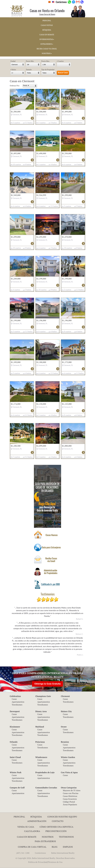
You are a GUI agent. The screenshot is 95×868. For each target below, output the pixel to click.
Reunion (65, 742)
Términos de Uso (55, 862)
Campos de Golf (17, 788)
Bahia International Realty (63, 853)
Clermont (65, 696)
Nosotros (48, 837)
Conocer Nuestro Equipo (62, 817)
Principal (19, 817)
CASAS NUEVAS (47, 25)
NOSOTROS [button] (47, 53)
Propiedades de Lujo (45, 772)
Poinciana (40, 742)
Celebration (15, 696)
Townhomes (17, 705)
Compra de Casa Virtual (32, 847)
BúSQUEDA (47, 30)
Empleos (68, 847)
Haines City (66, 711)
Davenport (15, 711)
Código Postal (69, 802)
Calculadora (32, 831)
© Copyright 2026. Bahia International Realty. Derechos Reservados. (45, 858)
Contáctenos (40, 853)
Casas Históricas (70, 796)
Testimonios (66, 837)
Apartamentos (18, 702)
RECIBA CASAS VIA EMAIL (47, 49)
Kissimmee (15, 727)
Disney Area (41, 711)
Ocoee (64, 727)
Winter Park (16, 772)
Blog (55, 847)
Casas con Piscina (71, 793)
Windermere (41, 757)
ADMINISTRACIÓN (37, 821)
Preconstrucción (56, 831)
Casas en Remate (27, 837)
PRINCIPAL (47, 21)
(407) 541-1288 (23, 853)
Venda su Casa (26, 827)
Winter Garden (68, 757)
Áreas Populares (70, 804)
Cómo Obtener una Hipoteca (56, 827)
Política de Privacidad (38, 862)
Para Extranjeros (45, 841)
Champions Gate (43, 696)
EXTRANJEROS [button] (47, 44)
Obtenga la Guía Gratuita (47, 684)
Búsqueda (36, 817)
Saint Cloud (15, 757)
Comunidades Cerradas (46, 788)
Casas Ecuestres (70, 799)
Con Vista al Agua (69, 772)
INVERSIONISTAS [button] (47, 39)
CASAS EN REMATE (47, 35)
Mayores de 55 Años (72, 790)
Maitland (40, 727)
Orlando (14, 742)
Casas (14, 699)
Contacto (58, 821)
